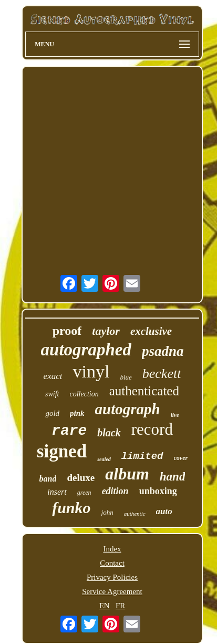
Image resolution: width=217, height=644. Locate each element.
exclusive (151, 331)
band (48, 479)
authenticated (144, 391)
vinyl (91, 371)
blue (126, 377)
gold (52, 413)
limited (142, 456)
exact (53, 376)
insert (57, 492)
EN (105, 606)
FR (120, 606)
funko (71, 508)
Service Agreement (112, 591)
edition (115, 491)
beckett (162, 374)
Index (112, 549)
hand (173, 477)
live (175, 415)
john (107, 512)
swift (52, 394)
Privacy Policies (112, 577)
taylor (106, 331)
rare (69, 431)
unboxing (158, 491)
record (152, 429)
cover (181, 458)
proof (67, 331)
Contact (112, 563)
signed (62, 451)
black (109, 433)
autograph (128, 409)
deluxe (81, 478)
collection (84, 394)
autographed (86, 350)
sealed (104, 459)
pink (77, 413)
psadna (163, 351)
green (84, 493)
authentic (135, 514)
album (127, 474)
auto (164, 511)
